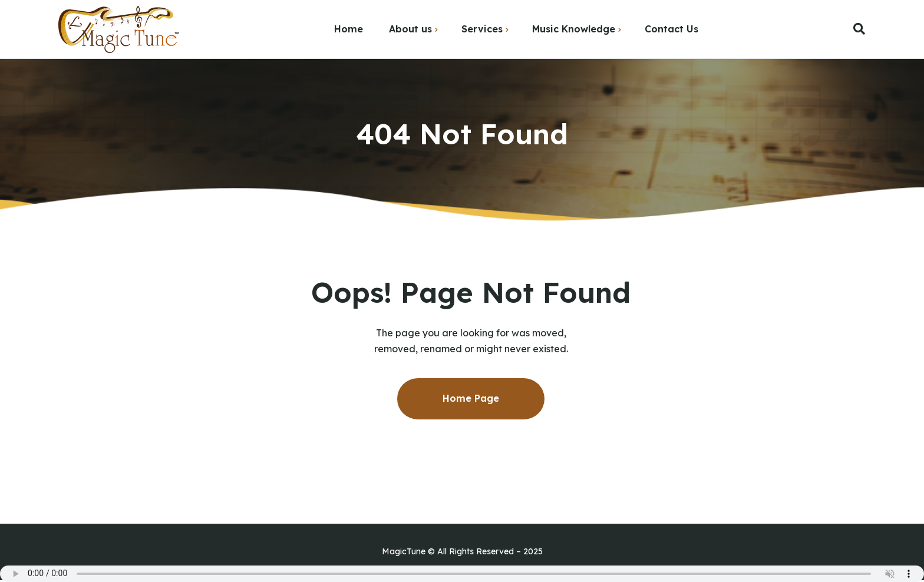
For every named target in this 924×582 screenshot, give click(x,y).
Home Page (471, 398)
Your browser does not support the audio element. (462, 574)
